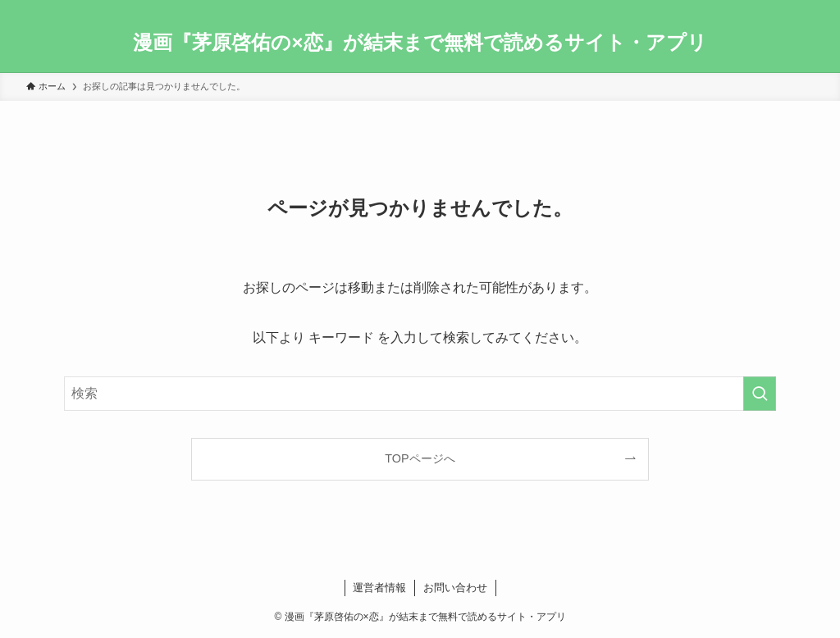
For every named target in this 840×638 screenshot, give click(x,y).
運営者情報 (379, 588)
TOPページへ (420, 458)
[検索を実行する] (760, 394)
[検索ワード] (420, 394)
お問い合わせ (455, 588)
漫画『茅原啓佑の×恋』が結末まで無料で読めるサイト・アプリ (420, 43)
